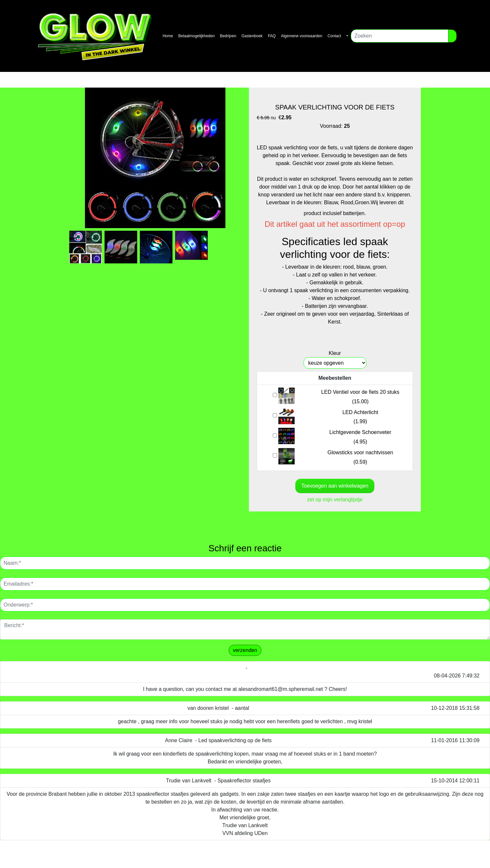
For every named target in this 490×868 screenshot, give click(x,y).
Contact (334, 36)
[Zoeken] (400, 36)
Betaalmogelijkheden (196, 36)
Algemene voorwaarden (302, 36)
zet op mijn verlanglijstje (335, 500)
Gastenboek (252, 36)
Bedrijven (228, 36)
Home (168, 36)
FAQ (272, 36)
